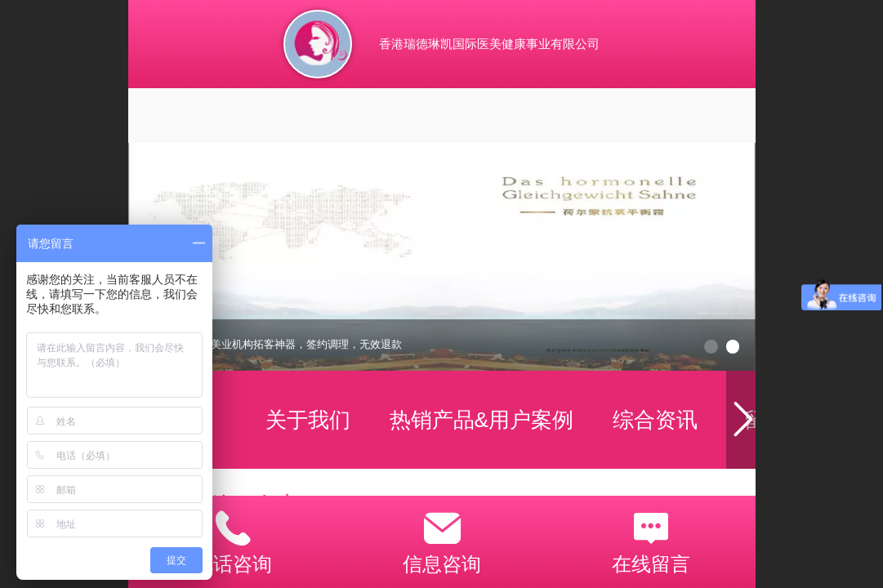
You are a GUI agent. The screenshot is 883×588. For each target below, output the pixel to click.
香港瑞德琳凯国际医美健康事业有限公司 (489, 44)
